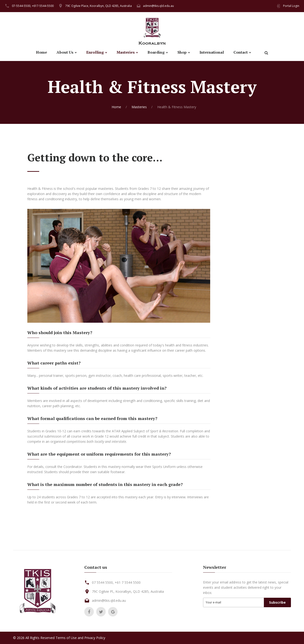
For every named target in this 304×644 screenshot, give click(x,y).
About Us (65, 52)
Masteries (126, 52)
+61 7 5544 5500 (128, 582)
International (212, 52)
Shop (182, 52)
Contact (241, 52)
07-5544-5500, (21, 6)
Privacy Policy (95, 638)
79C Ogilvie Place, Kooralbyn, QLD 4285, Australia (99, 6)
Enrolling (95, 52)
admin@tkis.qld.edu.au (158, 6)
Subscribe (277, 602)
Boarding (156, 52)
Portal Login (291, 6)
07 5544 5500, (103, 582)
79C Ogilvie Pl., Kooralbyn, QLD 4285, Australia (128, 591)
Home (41, 52)
